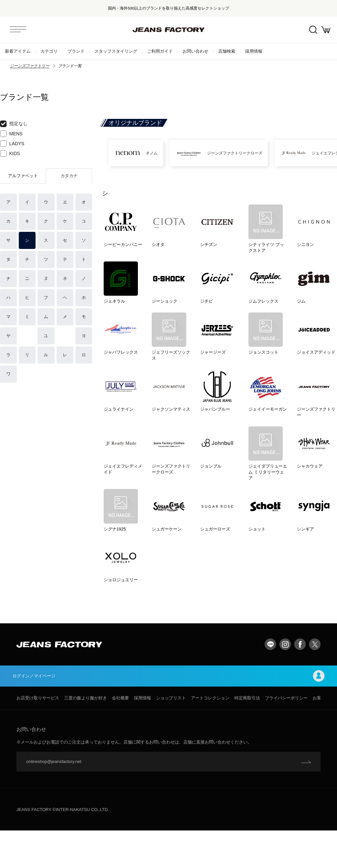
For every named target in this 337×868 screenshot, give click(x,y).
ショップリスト (171, 735)
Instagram (285, 680)
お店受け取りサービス (38, 735)
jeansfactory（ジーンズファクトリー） (168, 30)
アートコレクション (210, 735)
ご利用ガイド (160, 51)
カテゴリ (49, 51)
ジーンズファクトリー (30, 66)
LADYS (12, 144)
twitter (315, 680)
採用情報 (254, 51)
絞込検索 (308, 30)
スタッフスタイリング (116, 51)
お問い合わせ (195, 51)
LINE (270, 680)
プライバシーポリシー (286, 735)
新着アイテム (18, 51)
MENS (11, 134)
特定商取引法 (247, 735)
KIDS (10, 153)
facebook (300, 680)
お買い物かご (324, 30)
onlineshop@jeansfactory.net (54, 799)
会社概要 (120, 735)
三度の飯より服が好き (86, 735)
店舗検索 (227, 51)
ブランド (76, 51)
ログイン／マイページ (168, 712)
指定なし (14, 124)
